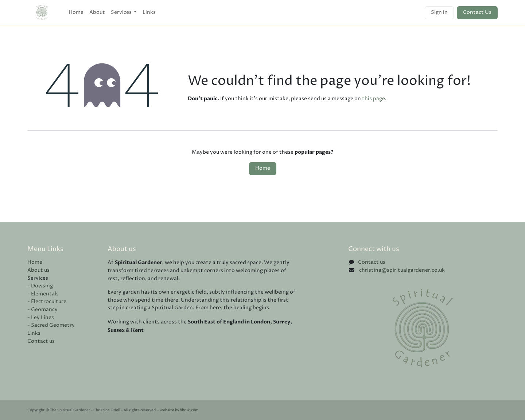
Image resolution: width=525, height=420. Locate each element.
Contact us (41, 341)
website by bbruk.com (179, 410)
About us (38, 270)
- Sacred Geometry (51, 325)
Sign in (439, 12)
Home (263, 168)
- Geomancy (42, 310)
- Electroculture (47, 302)
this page (374, 99)
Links (34, 333)
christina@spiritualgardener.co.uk (401, 270)
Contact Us (477, 12)
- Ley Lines (41, 318)
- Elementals (43, 294)
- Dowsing (40, 286)
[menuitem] (76, 13)
